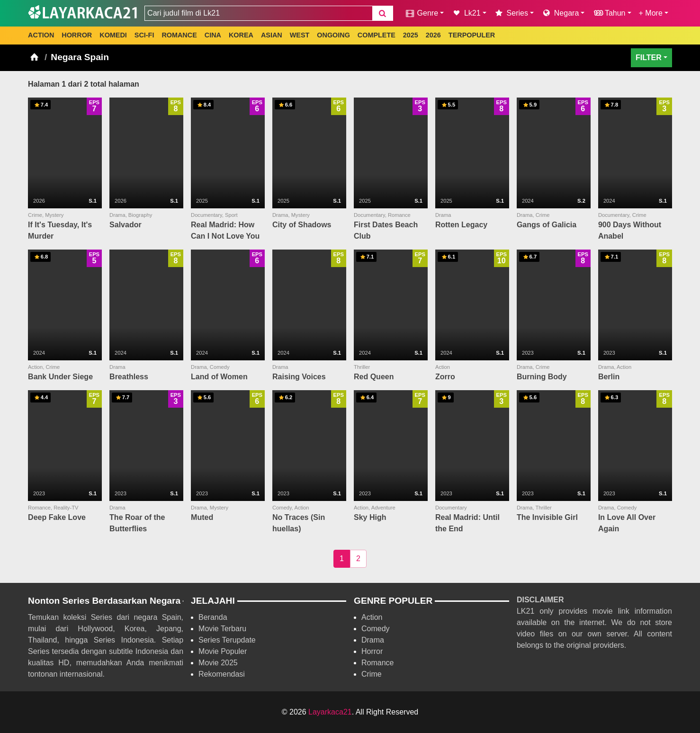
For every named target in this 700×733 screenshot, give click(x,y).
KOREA (241, 35)
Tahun (609, 13)
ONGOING (333, 35)
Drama (373, 640)
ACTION (41, 35)
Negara (560, 13)
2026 (433, 35)
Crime (372, 674)
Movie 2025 (218, 663)
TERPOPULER (472, 35)
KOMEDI (113, 35)
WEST (300, 35)
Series (511, 13)
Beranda (213, 617)
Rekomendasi (222, 674)
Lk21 (466, 13)
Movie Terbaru (222, 629)
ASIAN (272, 35)
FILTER (649, 58)
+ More (651, 13)
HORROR (77, 35)
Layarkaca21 (330, 712)
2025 (411, 35)
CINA (213, 35)
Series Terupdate (227, 640)
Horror (372, 651)
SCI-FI (144, 35)
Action (372, 617)
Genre (421, 13)
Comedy (376, 629)
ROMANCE (179, 35)
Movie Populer (223, 651)
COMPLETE (377, 35)
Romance (377, 663)
